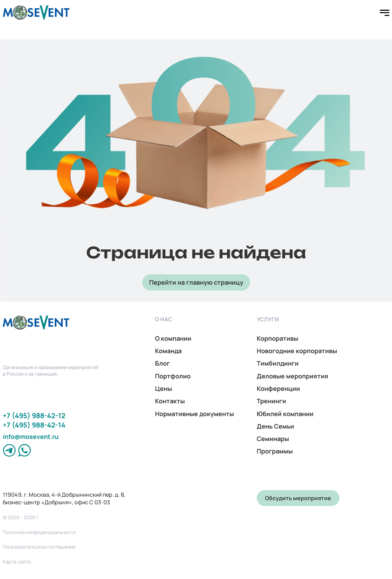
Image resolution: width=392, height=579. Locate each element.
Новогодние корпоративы (297, 351)
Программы (275, 451)
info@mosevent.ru (31, 436)
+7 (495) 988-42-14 (34, 425)
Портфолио (173, 376)
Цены (163, 388)
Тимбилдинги (278, 363)
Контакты (170, 401)
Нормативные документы (194, 414)
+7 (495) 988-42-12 (34, 416)
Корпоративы (277, 338)
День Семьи (275, 426)
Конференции (278, 388)
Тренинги (271, 401)
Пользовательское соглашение (39, 547)
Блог (162, 363)
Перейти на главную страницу (196, 282)
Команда (168, 351)
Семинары (273, 439)
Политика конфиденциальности (39, 532)
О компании (173, 338)
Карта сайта (17, 562)
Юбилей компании (285, 414)
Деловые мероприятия (293, 376)
